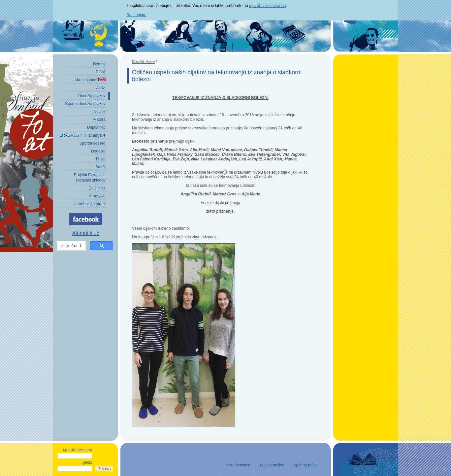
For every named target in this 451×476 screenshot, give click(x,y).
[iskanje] (71, 246)
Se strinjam (137, 15)
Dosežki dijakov (143, 62)
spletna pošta (306, 465)
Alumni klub (86, 233)
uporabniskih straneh (267, 6)
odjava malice (272, 465)
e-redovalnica (238, 465)
